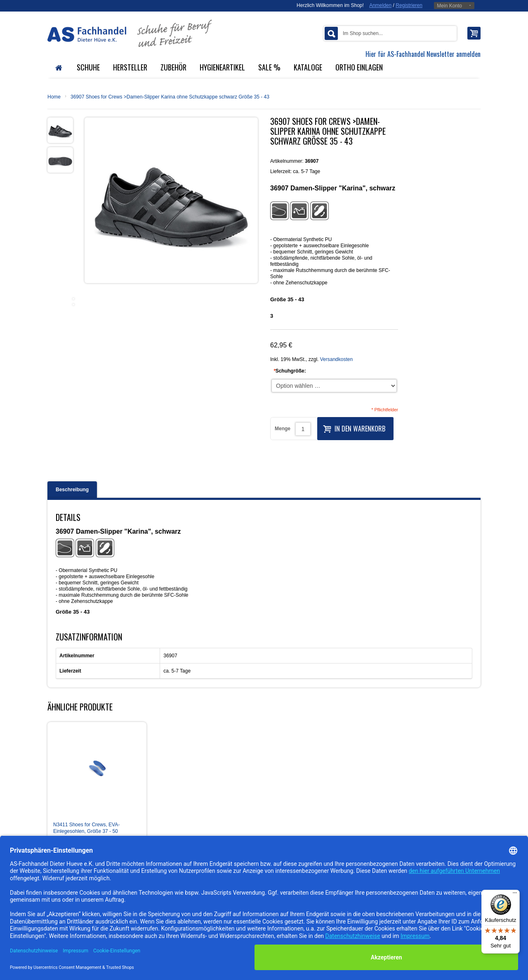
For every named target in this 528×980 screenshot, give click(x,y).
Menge (283, 429)
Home (54, 97)
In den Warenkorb (354, 428)
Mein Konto (449, 6)
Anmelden (380, 5)
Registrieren (409, 5)
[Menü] (515, 895)
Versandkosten (336, 359)
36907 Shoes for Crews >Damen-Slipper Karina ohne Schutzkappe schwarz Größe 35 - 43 (170, 97)
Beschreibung (72, 490)
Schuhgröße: (290, 371)
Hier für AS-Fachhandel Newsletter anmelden (423, 54)
